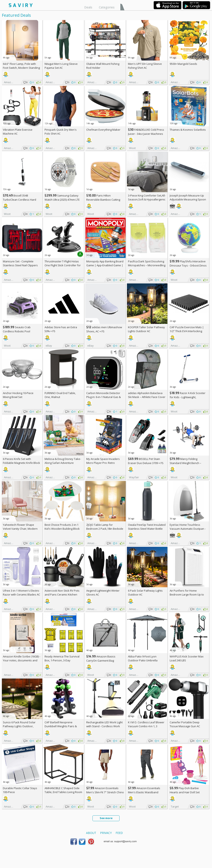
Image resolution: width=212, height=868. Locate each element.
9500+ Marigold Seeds (183, 64)
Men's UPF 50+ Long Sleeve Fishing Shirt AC (145, 66)
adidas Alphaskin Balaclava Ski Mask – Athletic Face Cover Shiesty (147, 397)
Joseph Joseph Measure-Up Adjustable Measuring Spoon (188, 197)
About (91, 833)
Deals (88, 7)
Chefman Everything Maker (103, 130)
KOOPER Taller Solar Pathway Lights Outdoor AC (146, 329)
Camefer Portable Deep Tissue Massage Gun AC (185, 724)
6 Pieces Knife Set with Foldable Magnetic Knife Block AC (21, 463)
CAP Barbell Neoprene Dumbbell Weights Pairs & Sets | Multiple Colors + (61, 726)
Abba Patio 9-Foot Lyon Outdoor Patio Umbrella (143, 658)
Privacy (106, 833)
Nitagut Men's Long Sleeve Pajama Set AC (61, 66)
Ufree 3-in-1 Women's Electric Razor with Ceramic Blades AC (21, 593)
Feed (119, 833)
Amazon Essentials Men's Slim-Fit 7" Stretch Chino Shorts (105, 792)
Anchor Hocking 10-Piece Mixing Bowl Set (18, 395)
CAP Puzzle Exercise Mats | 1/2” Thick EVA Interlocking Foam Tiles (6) (187, 331)
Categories (107, 7)
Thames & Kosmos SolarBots (188, 130)
